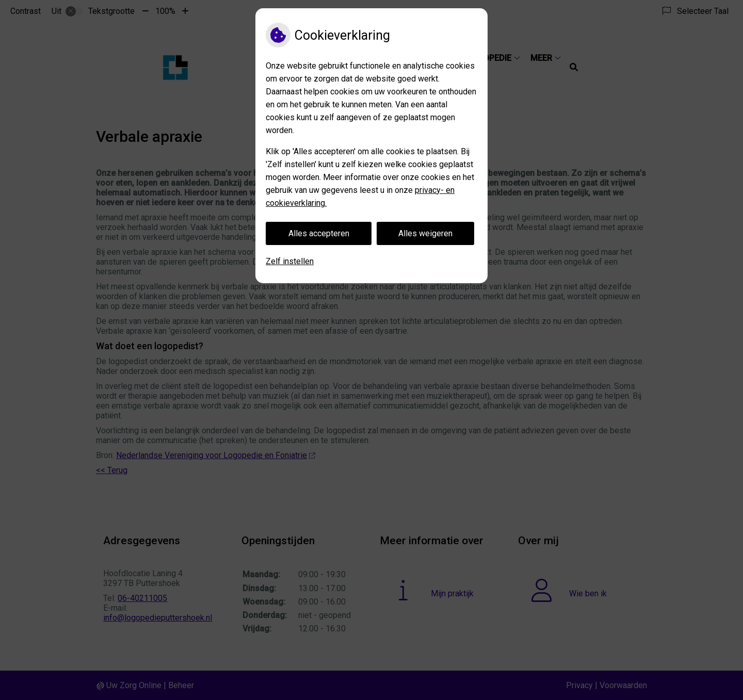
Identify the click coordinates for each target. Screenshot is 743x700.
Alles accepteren (319, 233)
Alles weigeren (425, 233)
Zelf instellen (290, 261)
